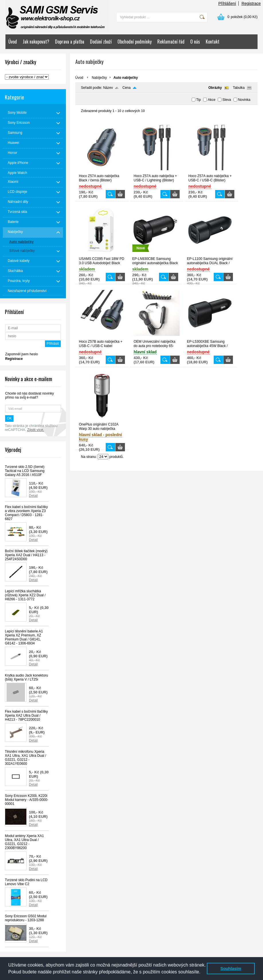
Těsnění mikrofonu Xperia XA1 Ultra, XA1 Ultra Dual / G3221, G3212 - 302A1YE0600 (25, 758)
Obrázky (215, 88)
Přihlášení (227, 3)
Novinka (244, 100)
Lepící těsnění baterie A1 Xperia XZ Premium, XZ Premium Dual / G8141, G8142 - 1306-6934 (24, 637)
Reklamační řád (171, 42)
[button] (203, 973)
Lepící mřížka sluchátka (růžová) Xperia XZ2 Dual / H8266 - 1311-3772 (25, 595)
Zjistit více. (36, 430)
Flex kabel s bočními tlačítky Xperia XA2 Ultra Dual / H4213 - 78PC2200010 (26, 716)
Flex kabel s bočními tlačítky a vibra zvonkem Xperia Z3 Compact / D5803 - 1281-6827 (26, 513)
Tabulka (239, 88)
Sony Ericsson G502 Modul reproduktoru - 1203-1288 (26, 918)
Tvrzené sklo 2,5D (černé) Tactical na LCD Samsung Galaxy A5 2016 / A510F (25, 471)
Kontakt (213, 42)
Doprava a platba (70, 42)
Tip (199, 100)
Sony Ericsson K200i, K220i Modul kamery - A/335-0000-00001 (27, 800)
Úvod (13, 42)
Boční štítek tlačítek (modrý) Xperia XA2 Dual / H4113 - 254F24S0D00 (26, 555)
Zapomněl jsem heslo (21, 354)
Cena (126, 88)
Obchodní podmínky (135, 42)
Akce (212, 100)
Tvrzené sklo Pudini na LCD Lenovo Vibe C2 (26, 882)
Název (108, 88)
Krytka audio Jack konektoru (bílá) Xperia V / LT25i (27, 677)
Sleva (227, 100)
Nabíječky (99, 78)
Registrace (251, 3)
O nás (195, 42)
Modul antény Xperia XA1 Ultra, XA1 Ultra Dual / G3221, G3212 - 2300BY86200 (24, 842)
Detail (33, 496)
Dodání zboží (101, 42)
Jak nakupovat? (36, 42)
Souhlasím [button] (231, 969)
